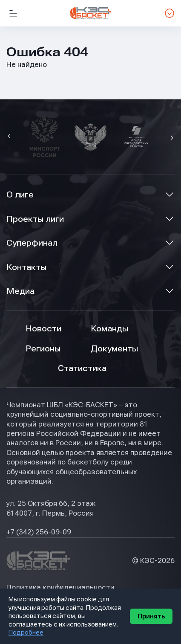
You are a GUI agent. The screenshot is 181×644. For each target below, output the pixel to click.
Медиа (20, 291)
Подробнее (26, 632)
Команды (109, 329)
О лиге (20, 195)
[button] (10, 137)
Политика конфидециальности (60, 587)
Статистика (82, 368)
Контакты (26, 267)
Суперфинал (32, 243)
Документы (114, 349)
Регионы (43, 349)
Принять (151, 616)
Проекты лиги (35, 219)
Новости (43, 329)
